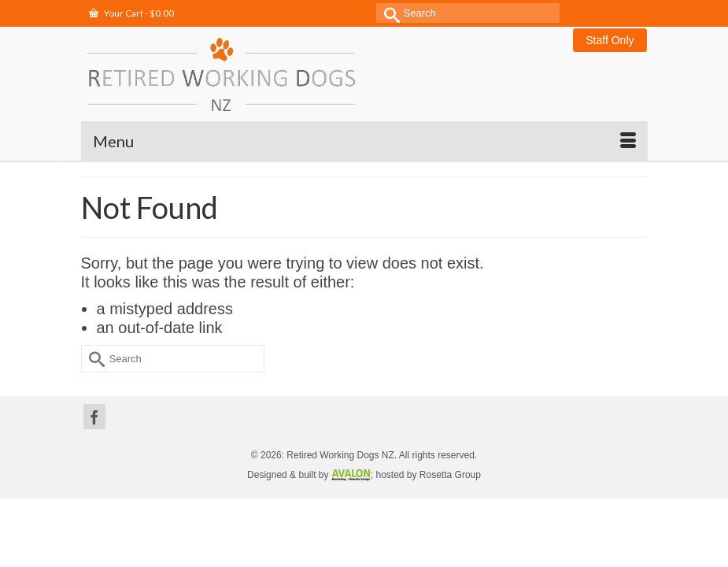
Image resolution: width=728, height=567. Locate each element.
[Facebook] (94, 417)
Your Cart (131, 13)
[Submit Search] (388, 13)
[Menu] (364, 141)
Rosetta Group (450, 475)
